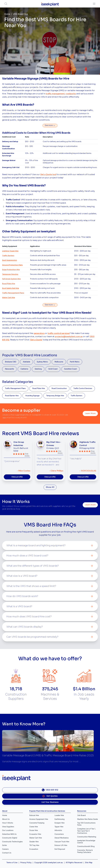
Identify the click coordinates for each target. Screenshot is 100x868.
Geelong (38, 369)
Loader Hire (59, 815)
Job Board (81, 815)
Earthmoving (60, 819)
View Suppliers (8, 827)
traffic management (55, 94)
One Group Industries (19, 444)
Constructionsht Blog (86, 846)
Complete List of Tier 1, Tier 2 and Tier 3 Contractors (86, 831)
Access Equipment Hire (39, 819)
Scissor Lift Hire (61, 845)
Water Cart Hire (9, 298)
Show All (50, 487)
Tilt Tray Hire (34, 845)
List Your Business (50, 802)
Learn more (90, 505)
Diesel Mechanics (62, 838)
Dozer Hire (34, 830)
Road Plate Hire (9, 284)
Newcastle (9, 369)
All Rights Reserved (74, 863)
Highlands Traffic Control (87, 444)
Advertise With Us (9, 834)
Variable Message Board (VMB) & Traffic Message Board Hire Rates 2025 (48, 755)
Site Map (89, 863)
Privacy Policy (26, 863)
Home (7, 14)
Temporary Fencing (10, 274)
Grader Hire (34, 842)
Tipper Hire (59, 827)
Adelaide (27, 362)
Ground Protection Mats (12, 265)
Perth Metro (75, 362)
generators (39, 333)
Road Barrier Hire (12, 396)
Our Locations (8, 830)
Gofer (5, 845)
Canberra (24, 369)
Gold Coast (53, 369)
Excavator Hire (35, 834)
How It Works (8, 823)
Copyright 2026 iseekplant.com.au (49, 863)
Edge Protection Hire (11, 270)
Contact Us (7, 853)
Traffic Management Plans (13, 293)
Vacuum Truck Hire (62, 842)
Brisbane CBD (11, 362)
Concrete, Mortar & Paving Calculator (85, 851)
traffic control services (59, 333)
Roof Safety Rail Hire (11, 288)
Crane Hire (34, 827)
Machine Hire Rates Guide (88, 819)
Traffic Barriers (8, 256)
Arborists (58, 830)
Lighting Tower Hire (10, 251)
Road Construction (59, 388)
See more (50, 125)
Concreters (59, 834)
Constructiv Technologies (12, 842)
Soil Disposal (60, 849)
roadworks (71, 94)
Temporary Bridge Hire (55, 396)
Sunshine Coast (71, 369)
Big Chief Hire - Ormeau (54, 444)
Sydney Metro (42, 362)
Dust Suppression (10, 260)
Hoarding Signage (32, 396)
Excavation (34, 849)
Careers (5, 849)
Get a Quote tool (48, 175)
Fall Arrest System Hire (11, 279)
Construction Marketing (87, 837)
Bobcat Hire (34, 815)
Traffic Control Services (83, 388)
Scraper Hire (60, 823)
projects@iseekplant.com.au (69, 337)
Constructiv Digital (10, 838)
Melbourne (59, 362)
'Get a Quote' (36, 340)
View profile (17, 477)
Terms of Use (12, 863)
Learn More (90, 413)
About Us (6, 819)
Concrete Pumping (37, 823)
